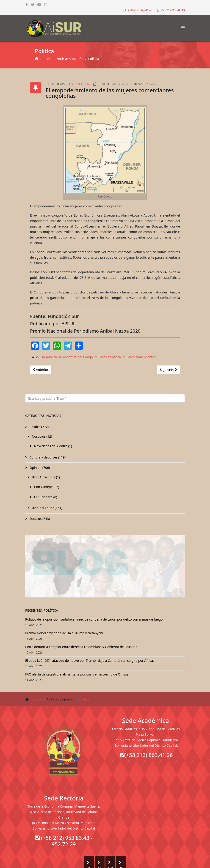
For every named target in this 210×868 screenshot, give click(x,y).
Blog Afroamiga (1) (45, 477)
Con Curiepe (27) (46, 487)
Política (94, 59)
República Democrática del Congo (68, 357)
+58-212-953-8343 (173, 10)
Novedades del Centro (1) (53, 446)
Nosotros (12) (41, 436)
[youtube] (39, 4)
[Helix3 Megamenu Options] (182, 26)
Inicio (47, 59)
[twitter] (33, 4)
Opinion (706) (39, 468)
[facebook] (27, 4)
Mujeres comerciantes (139, 357)
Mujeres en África (108, 357)
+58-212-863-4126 (140, 10)
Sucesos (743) (39, 519)
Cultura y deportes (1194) (48, 457)
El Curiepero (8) (45, 497)
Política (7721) (40, 427)
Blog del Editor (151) (47, 508)
